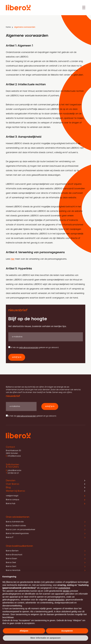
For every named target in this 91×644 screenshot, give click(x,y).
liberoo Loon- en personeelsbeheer (46, 530)
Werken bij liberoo (46, 491)
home (8, 27)
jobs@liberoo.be (14, 470)
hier (13, 259)
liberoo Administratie (46, 522)
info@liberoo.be (13, 456)
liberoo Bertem (46, 551)
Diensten (46, 481)
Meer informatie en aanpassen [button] (45, 638)
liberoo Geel (46, 563)
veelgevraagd (46, 496)
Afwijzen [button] (24, 631)
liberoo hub (46, 504)
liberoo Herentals (46, 570)
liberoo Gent (46, 566)
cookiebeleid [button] (64, 588)
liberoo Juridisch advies (46, 526)
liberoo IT (46, 537)
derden (66, 591)
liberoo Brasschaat (46, 555)
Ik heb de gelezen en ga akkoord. (35, 348)
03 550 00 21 (12, 473)
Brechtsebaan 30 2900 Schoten (13, 452)
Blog (46, 487)
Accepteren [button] (67, 631)
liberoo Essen (46, 559)
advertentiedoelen (56, 600)
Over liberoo (46, 484)
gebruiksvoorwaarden (29, 348)
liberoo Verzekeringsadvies (46, 534)
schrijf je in (17, 357)
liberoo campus (46, 500)
